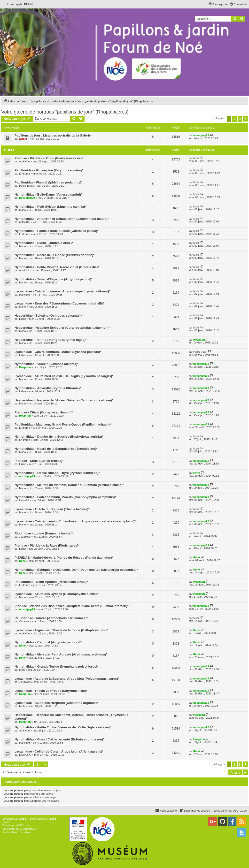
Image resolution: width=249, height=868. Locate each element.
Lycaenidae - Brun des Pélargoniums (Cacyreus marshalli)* (59, 303)
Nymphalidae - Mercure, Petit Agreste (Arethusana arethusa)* (61, 654)
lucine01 (24, 500)
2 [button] (234, 119)
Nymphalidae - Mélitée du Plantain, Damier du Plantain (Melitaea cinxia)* (69, 485)
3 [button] (240, 119)
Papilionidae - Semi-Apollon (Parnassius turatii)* (51, 582)
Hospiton (199, 340)
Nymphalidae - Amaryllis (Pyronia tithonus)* (48, 388)
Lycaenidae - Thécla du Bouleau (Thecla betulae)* (52, 509)
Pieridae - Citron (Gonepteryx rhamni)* (44, 412)
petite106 (25, 222)
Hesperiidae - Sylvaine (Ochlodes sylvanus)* (48, 316)
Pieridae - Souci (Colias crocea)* (39, 461)
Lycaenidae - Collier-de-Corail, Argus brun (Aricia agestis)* (59, 751)
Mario (23, 210)
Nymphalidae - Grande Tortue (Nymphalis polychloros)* (56, 666)
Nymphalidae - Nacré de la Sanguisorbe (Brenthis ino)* (56, 449)
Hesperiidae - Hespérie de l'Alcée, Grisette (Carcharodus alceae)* (64, 400)
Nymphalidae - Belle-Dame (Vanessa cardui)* (48, 194)
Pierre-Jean (200, 352)
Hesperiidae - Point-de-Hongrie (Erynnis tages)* (51, 340)
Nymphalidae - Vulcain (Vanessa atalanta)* (47, 364)
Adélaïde (24, 161)
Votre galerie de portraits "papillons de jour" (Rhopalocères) (65, 112)
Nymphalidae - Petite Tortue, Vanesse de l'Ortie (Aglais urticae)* (63, 727)
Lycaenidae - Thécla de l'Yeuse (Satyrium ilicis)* (51, 691)
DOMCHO (25, 755)
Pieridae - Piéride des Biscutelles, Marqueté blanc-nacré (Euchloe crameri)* (72, 606)
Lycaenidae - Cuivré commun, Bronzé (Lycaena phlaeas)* (58, 352)
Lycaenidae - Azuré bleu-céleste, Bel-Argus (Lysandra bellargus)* (64, 376)
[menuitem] (28, 4)
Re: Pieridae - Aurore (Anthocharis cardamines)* (51, 618)
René (197, 473)
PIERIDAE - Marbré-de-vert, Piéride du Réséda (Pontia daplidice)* (64, 558)
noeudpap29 (201, 135)
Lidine (23, 319)
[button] (245, 119)
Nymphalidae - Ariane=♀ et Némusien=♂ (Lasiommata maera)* (62, 219)
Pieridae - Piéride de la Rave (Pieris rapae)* (47, 545)
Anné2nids (25, 270)
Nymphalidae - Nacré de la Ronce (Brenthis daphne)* (54, 255)
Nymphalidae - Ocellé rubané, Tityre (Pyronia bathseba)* (57, 473)
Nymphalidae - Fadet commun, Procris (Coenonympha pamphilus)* (65, 497)
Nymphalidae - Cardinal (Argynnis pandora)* (48, 642)
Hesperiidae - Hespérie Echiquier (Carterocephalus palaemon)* (62, 328)
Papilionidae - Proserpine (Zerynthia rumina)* (49, 170)
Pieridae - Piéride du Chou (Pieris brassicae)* (49, 158)
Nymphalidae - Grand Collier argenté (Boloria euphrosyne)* (59, 739)
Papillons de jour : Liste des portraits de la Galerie (53, 135)
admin (23, 139)
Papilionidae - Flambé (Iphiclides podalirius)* (49, 182)
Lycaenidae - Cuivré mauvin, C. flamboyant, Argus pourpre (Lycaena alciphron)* (75, 521)
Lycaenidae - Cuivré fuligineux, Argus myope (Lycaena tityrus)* (62, 291)
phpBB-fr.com (22, 826)
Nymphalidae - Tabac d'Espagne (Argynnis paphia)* (54, 279)
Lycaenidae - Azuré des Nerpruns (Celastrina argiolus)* (56, 703)
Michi (196, 158)
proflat (12, 829)
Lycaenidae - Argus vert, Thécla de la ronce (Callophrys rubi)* (61, 630)
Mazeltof (27, 829)
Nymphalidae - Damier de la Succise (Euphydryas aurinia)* (59, 437)
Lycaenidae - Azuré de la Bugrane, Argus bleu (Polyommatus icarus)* (67, 679)
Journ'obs (25, 537)
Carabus (24, 621)
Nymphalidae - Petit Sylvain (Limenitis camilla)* (50, 207)
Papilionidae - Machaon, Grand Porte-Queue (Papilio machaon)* (63, 424)
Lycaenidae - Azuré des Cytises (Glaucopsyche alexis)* (56, 594)
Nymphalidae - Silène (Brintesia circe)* (44, 243)
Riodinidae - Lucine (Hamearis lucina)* (44, 533)
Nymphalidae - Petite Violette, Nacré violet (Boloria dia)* (57, 267)
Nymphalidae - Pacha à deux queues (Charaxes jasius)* (56, 231)
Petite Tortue (27, 186)
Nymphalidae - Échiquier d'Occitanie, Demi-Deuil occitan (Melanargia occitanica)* (76, 570)
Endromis (25, 174)
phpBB (23, 819)
